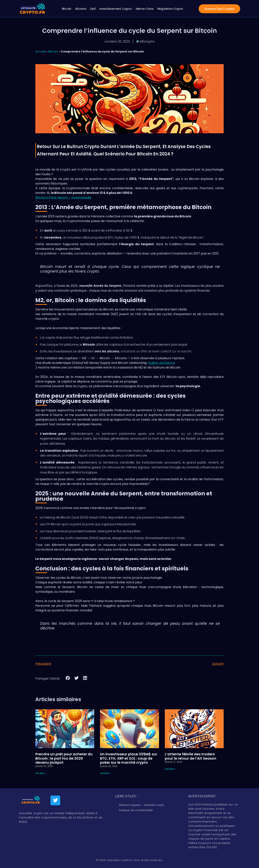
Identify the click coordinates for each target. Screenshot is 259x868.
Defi (93, 9)
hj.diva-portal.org (162, 363)
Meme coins (145, 9)
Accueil (40, 51)
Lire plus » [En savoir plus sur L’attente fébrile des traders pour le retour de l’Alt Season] (170, 769)
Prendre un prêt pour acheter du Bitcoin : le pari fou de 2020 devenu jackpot (64, 758)
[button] (68, 678)
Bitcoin (67, 9)
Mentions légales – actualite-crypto (142, 805)
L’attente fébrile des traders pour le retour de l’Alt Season (191, 756)
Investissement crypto (116, 9)
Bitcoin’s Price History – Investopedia (63, 197)
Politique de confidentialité (136, 810)
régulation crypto (170, 9)
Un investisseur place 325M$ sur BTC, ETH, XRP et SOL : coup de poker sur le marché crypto (129, 758)
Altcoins (81, 9)
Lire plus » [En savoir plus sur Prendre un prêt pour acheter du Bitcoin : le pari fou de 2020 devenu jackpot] (41, 773)
